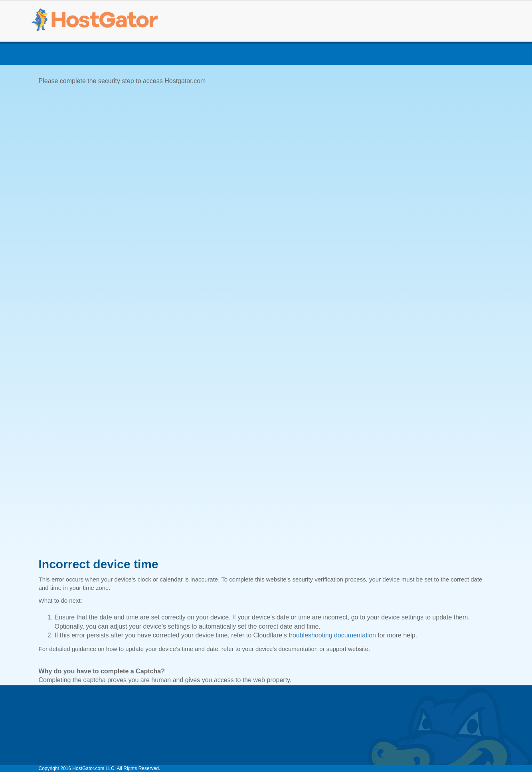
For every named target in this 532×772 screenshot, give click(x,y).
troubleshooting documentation (332, 635)
